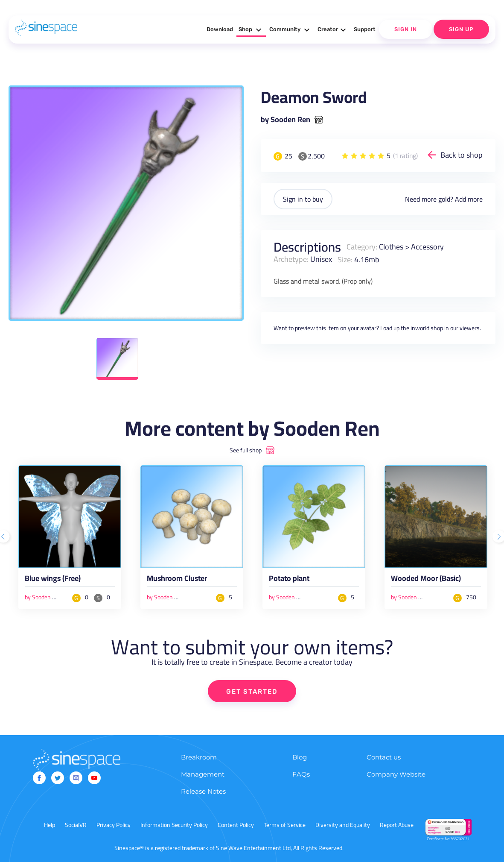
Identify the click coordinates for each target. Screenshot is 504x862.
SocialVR (76, 825)
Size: (345, 259)
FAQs (301, 774)
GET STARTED (252, 692)
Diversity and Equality (343, 825)
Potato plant (289, 580)
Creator (333, 30)
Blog (300, 757)
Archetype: (291, 259)
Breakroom (199, 757)
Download (220, 29)
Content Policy (236, 825)
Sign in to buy (303, 199)
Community (291, 30)
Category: (362, 247)
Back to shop (462, 155)
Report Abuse (397, 825)
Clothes (391, 247)
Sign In (406, 29)
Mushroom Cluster (177, 580)
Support (365, 29)
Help (50, 825)
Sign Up (461, 29)
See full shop (246, 450)
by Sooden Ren (286, 120)
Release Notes (203, 791)
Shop (251, 30)
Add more (469, 199)
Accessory (427, 247)
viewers (470, 328)
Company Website (396, 774)
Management (203, 774)
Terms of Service (285, 825)
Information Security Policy (174, 825)
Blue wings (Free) (53, 580)
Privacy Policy (114, 825)
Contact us (384, 757)
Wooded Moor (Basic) (426, 580)
